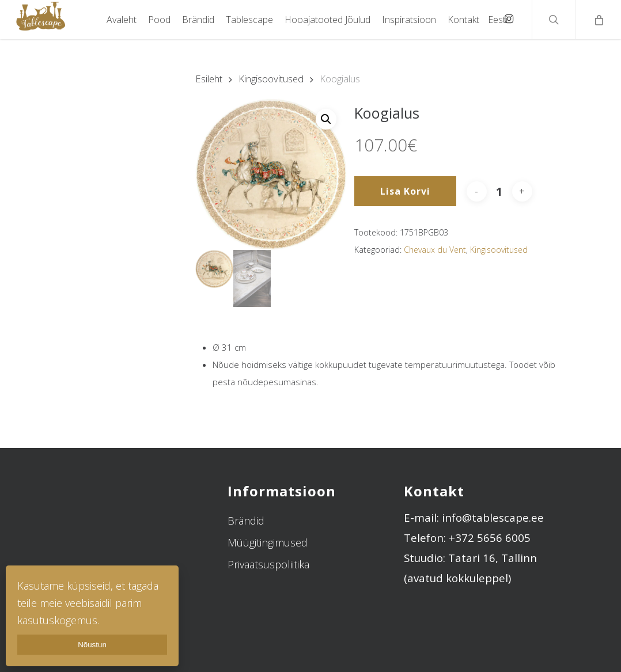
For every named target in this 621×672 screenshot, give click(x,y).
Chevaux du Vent (435, 250)
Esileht (209, 79)
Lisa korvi (405, 191)
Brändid (246, 520)
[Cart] (598, 20)
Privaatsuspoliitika (268, 564)
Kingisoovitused (271, 79)
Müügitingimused (268, 542)
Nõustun (92, 645)
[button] (326, 119)
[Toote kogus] (499, 191)
